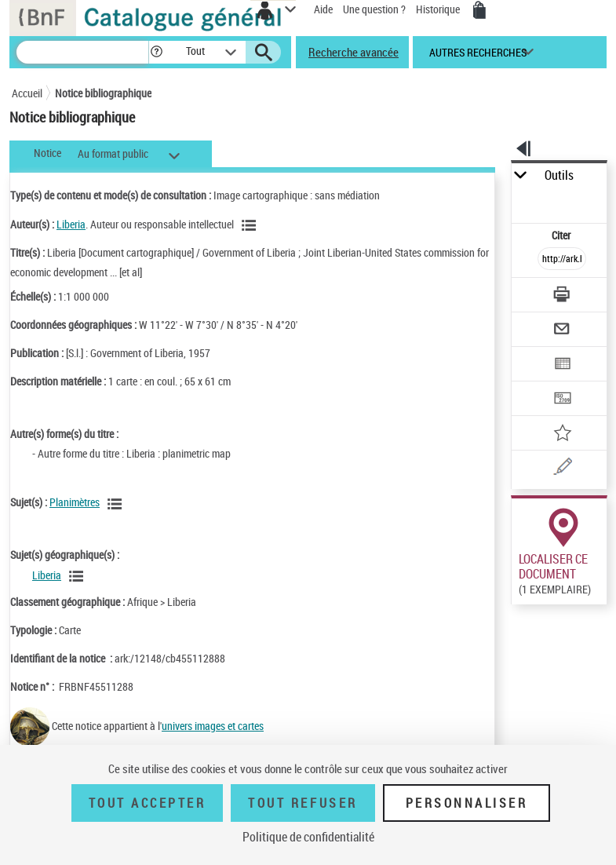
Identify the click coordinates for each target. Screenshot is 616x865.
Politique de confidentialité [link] (308, 837)
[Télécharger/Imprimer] (562, 296)
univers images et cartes (213, 726)
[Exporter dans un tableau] (562, 365)
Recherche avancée (354, 52)
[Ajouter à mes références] (562, 434)
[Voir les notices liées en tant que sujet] (117, 504)
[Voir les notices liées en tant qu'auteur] (251, 225)
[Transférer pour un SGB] (562, 400)
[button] (157, 52)
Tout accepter (148, 803)
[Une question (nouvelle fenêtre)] (562, 469)
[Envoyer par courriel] (562, 331)
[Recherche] (82, 52)
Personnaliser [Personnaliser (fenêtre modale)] (467, 803)
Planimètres (75, 502)
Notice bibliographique (103, 93)
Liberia (71, 224)
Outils (559, 175)
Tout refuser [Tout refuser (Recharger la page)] (303, 803)
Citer (562, 235)
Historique (439, 9)
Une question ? (374, 9)
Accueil (27, 93)
